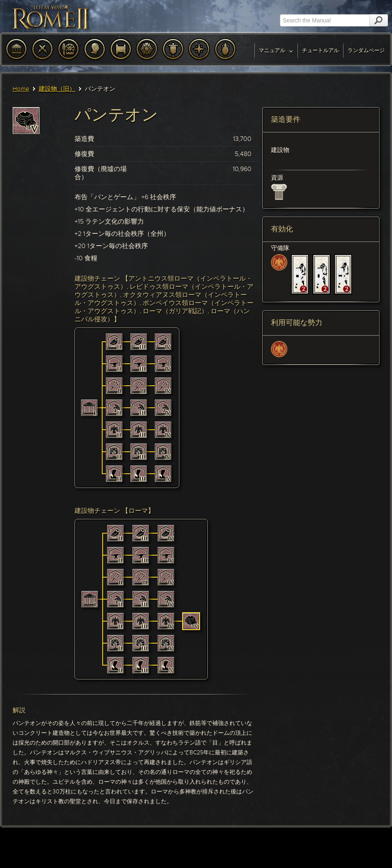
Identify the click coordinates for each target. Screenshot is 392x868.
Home (21, 89)
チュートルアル (320, 50)
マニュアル (276, 50)
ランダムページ (366, 50)
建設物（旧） (57, 89)
